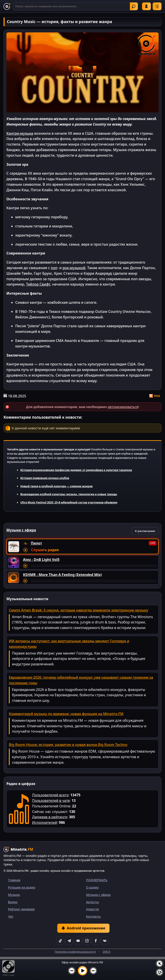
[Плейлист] (159, 972)
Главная (14, 880)
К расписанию (145, 531)
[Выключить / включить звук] (159, 964)
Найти (134, 6)
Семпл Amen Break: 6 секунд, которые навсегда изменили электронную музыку (79, 610)
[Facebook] (96, 941)
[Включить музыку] (82, 971)
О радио (92, 887)
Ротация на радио (22, 887)
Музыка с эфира (98, 895)
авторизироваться (123, 407)
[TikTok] (60, 941)
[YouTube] (78, 941)
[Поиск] (75, 6)
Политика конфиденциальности (75, 952)
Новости (92, 909)
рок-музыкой (74, 268)
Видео (13, 902)
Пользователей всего (50, 795)
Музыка (14, 895)
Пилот (36, 543)
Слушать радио (45, 550)
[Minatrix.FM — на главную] (7, 6)
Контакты (93, 916)
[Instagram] (87, 941)
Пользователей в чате (51, 801)
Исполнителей (45, 822)
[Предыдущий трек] (72, 971)
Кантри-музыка (20, 133)
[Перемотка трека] (94, 566)
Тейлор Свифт (38, 284)
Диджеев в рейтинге (50, 817)
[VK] (105, 941)
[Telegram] (69, 941)
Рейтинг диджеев (21, 909)
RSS (155, 396)
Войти (146, 6)
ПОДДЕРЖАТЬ (97, 880)
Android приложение (83, 928)
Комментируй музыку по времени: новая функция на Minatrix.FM (66, 714)
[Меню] (157, 6)
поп (54, 268)
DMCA (106, 952)
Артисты (92, 902)
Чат (11, 916)
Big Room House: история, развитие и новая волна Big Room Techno (68, 745)
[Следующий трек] (93, 971)
